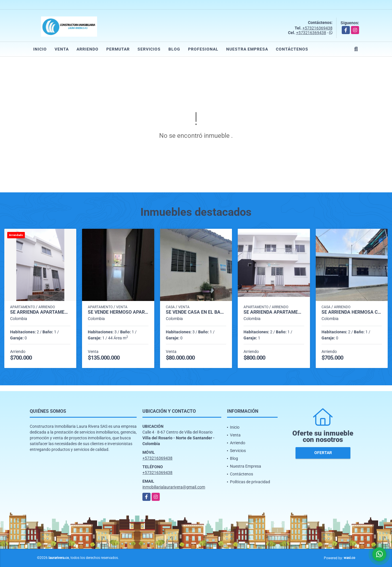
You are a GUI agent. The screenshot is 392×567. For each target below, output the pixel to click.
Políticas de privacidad (250, 482)
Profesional (203, 49)
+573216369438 (317, 28)
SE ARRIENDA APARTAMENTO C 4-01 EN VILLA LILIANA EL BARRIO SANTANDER (40, 312)
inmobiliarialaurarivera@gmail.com (174, 487)
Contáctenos (292, 49)
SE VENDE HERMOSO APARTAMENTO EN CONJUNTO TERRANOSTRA (118, 312)
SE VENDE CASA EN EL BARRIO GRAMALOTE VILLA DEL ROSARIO (196, 312)
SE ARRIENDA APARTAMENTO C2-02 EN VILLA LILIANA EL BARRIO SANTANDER (274, 312)
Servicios (149, 49)
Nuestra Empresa (247, 49)
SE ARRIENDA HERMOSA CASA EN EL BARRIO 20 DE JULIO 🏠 (352, 312)
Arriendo (88, 49)
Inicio (40, 49)
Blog (174, 49)
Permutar (118, 49)
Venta (62, 49)
